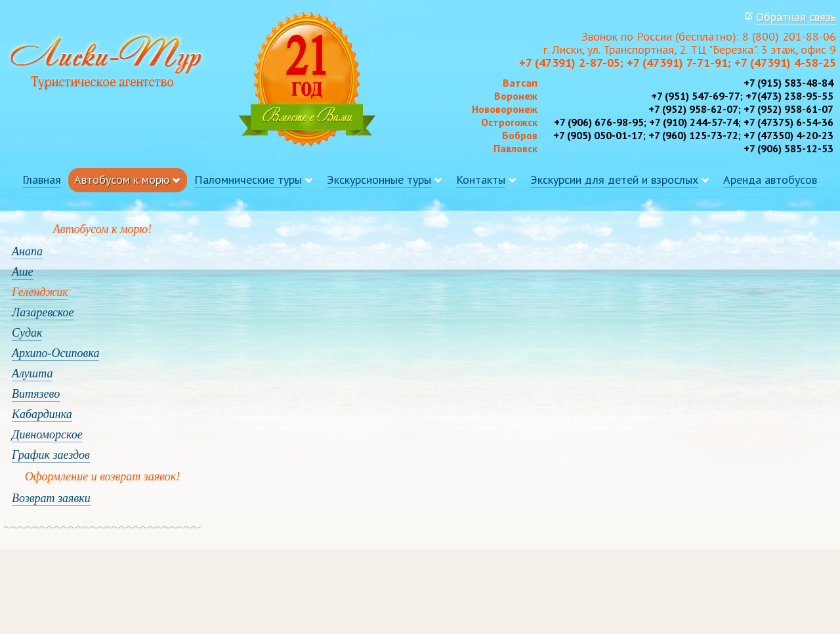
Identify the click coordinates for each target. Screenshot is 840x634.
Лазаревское (43, 312)
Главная (42, 180)
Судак (27, 333)
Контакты (481, 180)
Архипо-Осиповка (55, 353)
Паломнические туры (248, 180)
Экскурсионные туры (379, 180)
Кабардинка (42, 414)
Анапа (27, 251)
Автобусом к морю (122, 180)
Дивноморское (47, 434)
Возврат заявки (51, 498)
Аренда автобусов (770, 180)
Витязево (36, 394)
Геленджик (40, 292)
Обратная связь (796, 17)
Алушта (32, 373)
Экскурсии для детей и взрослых (614, 180)
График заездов (51, 455)
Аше (23, 272)
